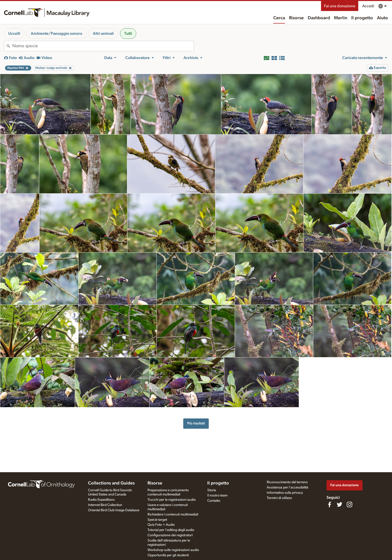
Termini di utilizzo (279, 498)
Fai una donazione (340, 6)
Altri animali (103, 34)
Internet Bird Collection (105, 505)
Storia (212, 490)
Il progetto (362, 18)
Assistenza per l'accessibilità (287, 487)
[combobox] (103, 46)
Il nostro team (217, 495)
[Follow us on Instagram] (349, 504)
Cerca (279, 18)
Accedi (368, 6)
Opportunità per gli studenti (168, 555)
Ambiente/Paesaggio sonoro (56, 34)
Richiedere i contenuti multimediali (173, 514)
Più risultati (196, 423)
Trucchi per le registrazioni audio (172, 500)
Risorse (296, 18)
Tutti (128, 34)
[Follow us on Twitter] (339, 504)
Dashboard (319, 18)
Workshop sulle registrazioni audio (173, 550)
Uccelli (14, 34)
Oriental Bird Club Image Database (114, 510)
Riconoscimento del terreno (287, 482)
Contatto (214, 501)
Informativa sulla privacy (285, 493)
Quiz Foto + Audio (161, 525)
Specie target (157, 520)
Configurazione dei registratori (170, 535)
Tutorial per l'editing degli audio (171, 530)
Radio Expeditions (101, 500)
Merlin (341, 18)
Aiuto (382, 18)
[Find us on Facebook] (329, 504)
